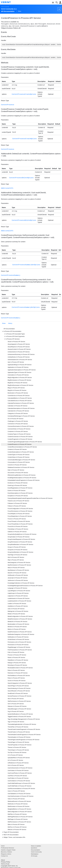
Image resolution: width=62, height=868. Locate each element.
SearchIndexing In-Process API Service (19, 688)
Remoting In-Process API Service (17, 665)
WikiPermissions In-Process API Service (19, 822)
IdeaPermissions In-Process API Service (19, 565)
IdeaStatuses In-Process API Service (18, 570)
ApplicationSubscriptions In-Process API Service (22, 370)
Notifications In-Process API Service (18, 637)
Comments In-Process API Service (18, 424)
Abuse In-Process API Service (16, 342)
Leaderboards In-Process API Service (19, 598)
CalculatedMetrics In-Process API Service (20, 398)
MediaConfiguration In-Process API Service (20, 616)
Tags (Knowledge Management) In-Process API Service (24, 719)
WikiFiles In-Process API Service (17, 814)
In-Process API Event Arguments (14, 336)
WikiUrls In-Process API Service (17, 830)
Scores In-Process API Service (17, 681)
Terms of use (5, 864)
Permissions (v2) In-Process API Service (19, 642)
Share (4, 323)
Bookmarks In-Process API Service (18, 393)
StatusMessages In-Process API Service (19, 709)
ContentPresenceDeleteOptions (21, 178)
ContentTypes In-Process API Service (19, 455)
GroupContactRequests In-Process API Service (21, 539)
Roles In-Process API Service (16, 670)
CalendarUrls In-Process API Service (18, 411)
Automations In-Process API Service (18, 375)
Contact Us (4, 856)
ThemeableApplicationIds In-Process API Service (22, 724)
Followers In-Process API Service (17, 503)
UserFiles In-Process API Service (17, 776)
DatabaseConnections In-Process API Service (21, 467)
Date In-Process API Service (16, 470)
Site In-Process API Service (16, 699)
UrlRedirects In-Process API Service (18, 763)
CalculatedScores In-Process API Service (20, 401)
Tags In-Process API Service (16, 722)
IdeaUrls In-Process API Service (17, 573)
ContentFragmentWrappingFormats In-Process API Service (25, 442)
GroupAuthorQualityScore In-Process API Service (22, 534)
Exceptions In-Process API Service (18, 496)
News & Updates (36, 846)
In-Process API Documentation (11, 331)
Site (53, 3)
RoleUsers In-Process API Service (18, 673)
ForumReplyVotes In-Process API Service (20, 516)
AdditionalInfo (7, 188)
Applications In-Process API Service (18, 367)
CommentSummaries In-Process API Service (21, 426)
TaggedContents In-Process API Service (19, 717)
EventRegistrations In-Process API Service (20, 488)
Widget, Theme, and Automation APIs (13, 837)
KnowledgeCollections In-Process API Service (21, 583)
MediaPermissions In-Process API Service (20, 619)
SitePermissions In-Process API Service (19, 701)
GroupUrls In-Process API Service (18, 550)
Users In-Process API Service (16, 791)
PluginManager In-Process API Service (19, 647)
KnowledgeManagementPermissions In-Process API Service (25, 586)
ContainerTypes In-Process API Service (19, 434)
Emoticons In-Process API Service (18, 483)
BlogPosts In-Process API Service (17, 383)
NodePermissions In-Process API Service (20, 632)
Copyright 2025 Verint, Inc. (10, 866)
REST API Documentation (10, 835)
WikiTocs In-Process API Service (17, 827)
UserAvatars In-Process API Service (18, 771)
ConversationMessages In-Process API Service (21, 460)
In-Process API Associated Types (14, 334)
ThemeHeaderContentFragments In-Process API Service (24, 735)
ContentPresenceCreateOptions (24, 94)
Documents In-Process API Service (18, 473)
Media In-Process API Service (16, 614)
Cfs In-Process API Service (15, 419)
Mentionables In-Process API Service (18, 624)
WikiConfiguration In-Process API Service (20, 812)
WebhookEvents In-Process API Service (19, 801)
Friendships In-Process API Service (18, 529)
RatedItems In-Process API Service (18, 660)
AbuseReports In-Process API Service (19, 347)
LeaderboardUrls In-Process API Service (19, 601)
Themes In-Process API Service (17, 747)
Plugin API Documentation (10, 832)
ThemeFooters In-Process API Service (19, 732)
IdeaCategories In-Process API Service (19, 563)
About (3, 860)
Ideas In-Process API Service (16, 568)
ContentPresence (8, 105)
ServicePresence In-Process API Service (19, 696)
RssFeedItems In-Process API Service (19, 676)
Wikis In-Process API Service (16, 824)
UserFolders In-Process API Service (18, 778)
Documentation (36, 850)
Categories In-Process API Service (18, 413)
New (59, 9)
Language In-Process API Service (17, 588)
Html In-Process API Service (16, 557)
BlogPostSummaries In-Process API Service (20, 385)
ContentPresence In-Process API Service (20, 444)
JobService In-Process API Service (18, 580)
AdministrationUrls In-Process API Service (20, 360)
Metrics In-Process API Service (17, 629)
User (60, 2)
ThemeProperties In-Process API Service (20, 745)
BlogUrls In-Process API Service (17, 390)
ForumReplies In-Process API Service (19, 514)
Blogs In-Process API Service (16, 388)
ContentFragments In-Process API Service (20, 439)
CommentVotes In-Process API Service (19, 429)
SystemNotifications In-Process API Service (20, 714)
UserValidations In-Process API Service (19, 794)
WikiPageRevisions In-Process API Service (20, 817)
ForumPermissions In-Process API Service (20, 511)
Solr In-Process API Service (16, 704)
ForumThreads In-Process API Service (19, 521)
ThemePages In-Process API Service (18, 742)
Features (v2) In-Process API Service (18, 501)
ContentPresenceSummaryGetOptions (26, 265)
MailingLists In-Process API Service (18, 611)
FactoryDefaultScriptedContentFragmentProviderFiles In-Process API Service (30, 498)
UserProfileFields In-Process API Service (19, 786)
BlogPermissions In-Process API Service (19, 380)
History (10, 323)
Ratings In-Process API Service (17, 663)
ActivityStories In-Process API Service (19, 357)
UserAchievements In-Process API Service (20, 768)
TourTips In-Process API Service (17, 753)
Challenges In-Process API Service (18, 421)
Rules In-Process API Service (16, 678)
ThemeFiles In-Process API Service (18, 727)
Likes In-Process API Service (16, 609)
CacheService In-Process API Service (19, 396)
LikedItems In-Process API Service (18, 606)
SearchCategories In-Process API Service (20, 683)
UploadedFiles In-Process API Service (19, 758)
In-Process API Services (12, 339)
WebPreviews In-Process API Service (19, 806)
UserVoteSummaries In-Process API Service (21, 796)
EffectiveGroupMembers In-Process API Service (22, 475)
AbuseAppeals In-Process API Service (19, 344)
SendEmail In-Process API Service (18, 693)
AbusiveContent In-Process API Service (19, 349)
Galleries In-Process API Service (17, 532)
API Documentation (9, 329)
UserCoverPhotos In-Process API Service (20, 773)
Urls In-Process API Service (16, 765)
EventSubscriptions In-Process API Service (20, 493)
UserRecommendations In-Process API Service (21, 789)
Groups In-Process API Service (17, 547)
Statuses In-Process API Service (17, 706)
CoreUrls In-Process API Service (17, 465)
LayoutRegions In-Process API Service (19, 591)
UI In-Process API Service (15, 755)
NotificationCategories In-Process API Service (21, 634)
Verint (3, 846)
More (20, 11)
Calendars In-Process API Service (18, 406)
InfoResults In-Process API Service (18, 575)
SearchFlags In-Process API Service (18, 686)
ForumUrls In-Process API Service (18, 526)
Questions (34, 848)
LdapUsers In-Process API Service (18, 596)
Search (57, 2)
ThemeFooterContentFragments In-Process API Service (24, 729)
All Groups (34, 856)
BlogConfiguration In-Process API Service (20, 378)
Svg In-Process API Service (16, 711)
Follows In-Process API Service (17, 506)
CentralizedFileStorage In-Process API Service (21, 416)
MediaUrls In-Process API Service (17, 622)
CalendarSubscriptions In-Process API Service (21, 408)
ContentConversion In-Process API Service (20, 437)
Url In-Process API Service (15, 760)
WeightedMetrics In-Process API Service (19, 809)
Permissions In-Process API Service (18, 645)
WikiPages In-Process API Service (18, 819)
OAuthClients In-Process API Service (18, 640)
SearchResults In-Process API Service (19, 691)
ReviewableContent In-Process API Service (20, 668)
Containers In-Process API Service (18, 432)
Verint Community (5, 7)
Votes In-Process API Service (16, 799)
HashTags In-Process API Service (17, 555)
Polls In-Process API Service (16, 652)
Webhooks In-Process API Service (18, 804)
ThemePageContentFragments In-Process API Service (23, 740)
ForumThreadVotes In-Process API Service (20, 524)
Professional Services (8, 848)
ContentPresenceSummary (11, 275)
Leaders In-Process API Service (17, 604)
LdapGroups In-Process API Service (18, 593)
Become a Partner (6, 852)
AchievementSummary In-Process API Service (21, 354)
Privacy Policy (6, 862)
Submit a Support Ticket (8, 850)
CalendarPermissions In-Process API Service (21, 403)
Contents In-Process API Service (17, 449)
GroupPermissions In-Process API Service (20, 542)
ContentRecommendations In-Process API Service (22, 447)
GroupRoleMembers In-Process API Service (20, 545)
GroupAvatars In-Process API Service (19, 537)
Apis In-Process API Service (16, 362)
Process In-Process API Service (17, 655)
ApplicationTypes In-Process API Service (19, 372)
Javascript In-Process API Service (17, 578)
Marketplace (35, 854)
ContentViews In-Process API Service (19, 457)
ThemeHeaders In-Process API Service (19, 737)
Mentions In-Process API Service (17, 627)
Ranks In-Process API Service (16, 658)
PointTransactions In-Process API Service (20, 650)
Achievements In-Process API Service (19, 352)
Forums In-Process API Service (17, 519)
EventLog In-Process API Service (17, 485)
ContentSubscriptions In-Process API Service (21, 452)
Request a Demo (6, 854)
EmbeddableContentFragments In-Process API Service (24, 480)
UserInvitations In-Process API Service (19, 781)
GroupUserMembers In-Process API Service (20, 552)
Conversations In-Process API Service (19, 462)
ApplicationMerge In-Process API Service (20, 365)
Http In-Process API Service (16, 560)
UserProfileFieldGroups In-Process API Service (21, 783)
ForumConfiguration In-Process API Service (20, 509)
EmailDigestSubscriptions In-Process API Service (22, 478)
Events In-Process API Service (17, 491)
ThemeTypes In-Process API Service (18, 750)
